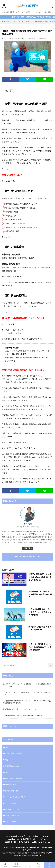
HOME (6, 22)
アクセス (37, 12)
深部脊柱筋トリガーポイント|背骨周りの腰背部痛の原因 (40, 594)
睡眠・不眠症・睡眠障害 (14, 778)
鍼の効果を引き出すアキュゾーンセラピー (40, 628)
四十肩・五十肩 (11, 785)
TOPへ (49, 865)
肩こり (36, 38)
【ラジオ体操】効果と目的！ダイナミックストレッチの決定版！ (40, 612)
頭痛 (7, 772)
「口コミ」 (44, 839)
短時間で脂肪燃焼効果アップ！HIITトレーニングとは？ (22, 709)
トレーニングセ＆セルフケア (15, 797)
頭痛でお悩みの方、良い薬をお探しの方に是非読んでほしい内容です (40, 577)
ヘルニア (45, 38)
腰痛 (40, 38)
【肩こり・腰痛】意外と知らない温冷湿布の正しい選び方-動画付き (40, 647)
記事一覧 (27, 548)
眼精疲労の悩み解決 (12, 766)
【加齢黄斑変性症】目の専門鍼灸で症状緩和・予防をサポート (24, 715)
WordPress (37, 855)
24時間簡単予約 (17, 865)
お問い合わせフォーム (41, 842)
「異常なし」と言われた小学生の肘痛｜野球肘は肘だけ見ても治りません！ (27, 693)
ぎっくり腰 (27, 38)
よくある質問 (24, 842)
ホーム (6, 865)
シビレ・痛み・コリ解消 (21, 22)
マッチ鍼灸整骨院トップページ (13, 12)
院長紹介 (29, 12)
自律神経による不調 (12, 791)
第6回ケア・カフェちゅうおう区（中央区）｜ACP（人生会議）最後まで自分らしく (27, 685)
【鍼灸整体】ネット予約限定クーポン (22, 839)
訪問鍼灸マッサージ (12, 809)
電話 (38, 865)
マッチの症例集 (11, 803)
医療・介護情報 (11, 822)
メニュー (28, 865)
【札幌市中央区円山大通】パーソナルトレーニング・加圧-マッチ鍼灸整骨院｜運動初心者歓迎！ (27, 702)
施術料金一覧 (11, 842)
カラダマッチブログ (12, 815)
